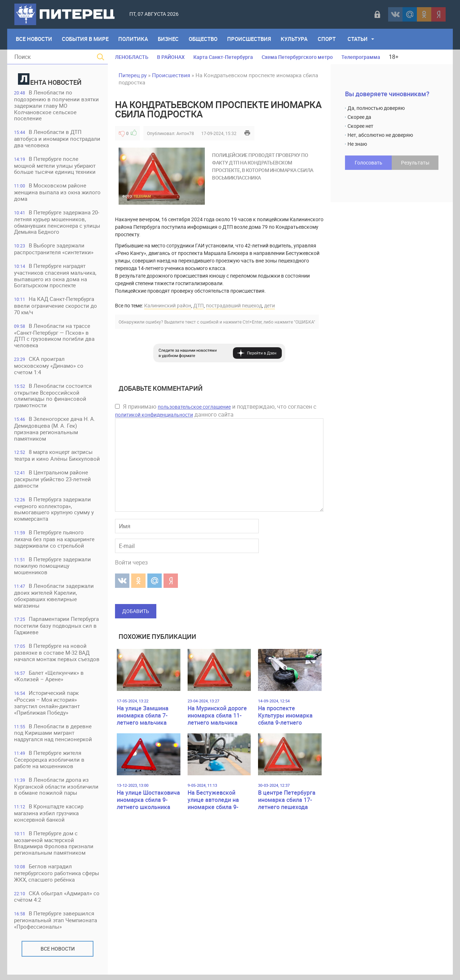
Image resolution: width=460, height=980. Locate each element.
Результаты (415, 162)
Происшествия (250, 39)
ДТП (199, 305)
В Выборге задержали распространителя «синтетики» (54, 250)
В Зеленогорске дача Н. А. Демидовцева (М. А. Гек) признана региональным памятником (55, 431)
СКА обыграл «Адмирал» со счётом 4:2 (57, 902)
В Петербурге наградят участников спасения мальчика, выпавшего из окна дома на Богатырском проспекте (56, 277)
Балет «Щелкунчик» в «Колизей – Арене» (49, 680)
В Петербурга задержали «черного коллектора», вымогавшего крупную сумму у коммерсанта (54, 512)
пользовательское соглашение (194, 407)
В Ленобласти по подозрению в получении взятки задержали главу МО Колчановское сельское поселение (57, 106)
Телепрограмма (361, 57)
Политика (134, 39)
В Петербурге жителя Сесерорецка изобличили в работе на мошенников (50, 764)
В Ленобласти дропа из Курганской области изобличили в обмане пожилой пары (57, 791)
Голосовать (369, 162)
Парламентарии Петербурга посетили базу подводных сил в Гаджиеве (57, 629)
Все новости (58, 954)
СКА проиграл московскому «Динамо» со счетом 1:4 (49, 368)
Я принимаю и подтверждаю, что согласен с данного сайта (216, 410)
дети (270, 305)
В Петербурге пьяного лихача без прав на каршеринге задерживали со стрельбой (55, 542)
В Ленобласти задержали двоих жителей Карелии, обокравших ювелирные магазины (54, 599)
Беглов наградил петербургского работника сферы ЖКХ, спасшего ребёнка (57, 878)
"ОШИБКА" (305, 322)
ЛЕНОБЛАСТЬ (132, 57)
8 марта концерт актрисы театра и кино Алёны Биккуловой (57, 458)
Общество (204, 39)
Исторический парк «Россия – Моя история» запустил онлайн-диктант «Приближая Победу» (47, 707)
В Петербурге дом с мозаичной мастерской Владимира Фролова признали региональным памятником (54, 848)
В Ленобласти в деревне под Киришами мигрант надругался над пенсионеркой (53, 737)
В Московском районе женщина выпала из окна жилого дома (50, 193)
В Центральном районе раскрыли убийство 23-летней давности (53, 482)
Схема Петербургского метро (297, 57)
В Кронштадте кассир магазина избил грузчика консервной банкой (49, 818)
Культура (296, 39)
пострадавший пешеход (234, 305)
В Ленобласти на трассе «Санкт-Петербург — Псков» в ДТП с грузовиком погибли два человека (55, 337)
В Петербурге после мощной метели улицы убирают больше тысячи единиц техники (55, 166)
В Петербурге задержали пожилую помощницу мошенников (53, 569)
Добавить (136, 611)
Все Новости (34, 39)
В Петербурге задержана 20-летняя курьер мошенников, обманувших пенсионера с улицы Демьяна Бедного (57, 223)
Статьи (360, 39)
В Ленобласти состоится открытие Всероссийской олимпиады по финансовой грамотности (53, 398)
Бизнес (169, 39)
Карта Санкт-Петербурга (223, 57)
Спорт (328, 39)
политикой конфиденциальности (154, 415)
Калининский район (168, 305)
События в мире (86, 39)
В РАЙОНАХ (171, 57)
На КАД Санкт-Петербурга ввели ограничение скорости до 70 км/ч (56, 307)
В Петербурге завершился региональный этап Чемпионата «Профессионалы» (56, 926)
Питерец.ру (133, 75)
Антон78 (185, 133)
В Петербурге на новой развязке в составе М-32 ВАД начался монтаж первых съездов (57, 656)
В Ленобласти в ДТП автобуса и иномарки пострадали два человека (57, 139)
